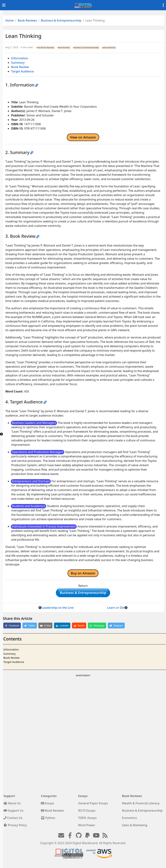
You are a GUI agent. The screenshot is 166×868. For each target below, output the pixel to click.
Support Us (13, 812)
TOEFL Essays (87, 820)
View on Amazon (83, 137)
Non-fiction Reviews (45, 48)
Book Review (20, 67)
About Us (12, 805)
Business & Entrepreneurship (61, 20)
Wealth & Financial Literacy (141, 805)
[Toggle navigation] (4, 5)
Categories (49, 798)
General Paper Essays (93, 805)
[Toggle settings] (163, 5)
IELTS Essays (87, 812)
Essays (47, 805)
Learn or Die (116, 609)
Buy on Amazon (83, 573)
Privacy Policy (15, 827)
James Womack (109, 48)
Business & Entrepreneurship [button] (83, 594)
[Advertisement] (83, 705)
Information (20, 58)
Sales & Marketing (135, 827)
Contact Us (13, 820)
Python (48, 820)
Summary (18, 63)
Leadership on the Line (58, 609)
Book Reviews (27, 20)
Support (9, 798)
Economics (129, 820)
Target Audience (22, 71)
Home (9, 20)
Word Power (87, 827)
